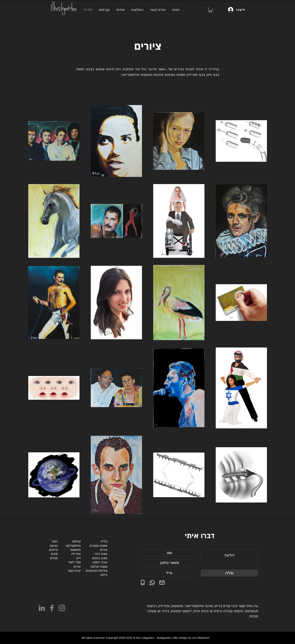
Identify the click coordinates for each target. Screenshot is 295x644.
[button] (211, 10)
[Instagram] (62, 608)
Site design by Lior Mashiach (191, 638)
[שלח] (229, 573)
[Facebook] (52, 608)
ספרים (54, 558)
